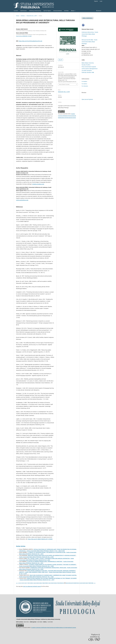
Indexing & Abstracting (35, 11)
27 (42, 583)
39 (60, 583)
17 (27, 583)
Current (16, 11)
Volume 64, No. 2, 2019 (32, 16)
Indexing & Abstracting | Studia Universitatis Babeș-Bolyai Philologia (90, 34)
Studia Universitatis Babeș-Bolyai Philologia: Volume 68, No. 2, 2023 (36, 557)
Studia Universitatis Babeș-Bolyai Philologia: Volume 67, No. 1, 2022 (36, 577)
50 (77, 583)
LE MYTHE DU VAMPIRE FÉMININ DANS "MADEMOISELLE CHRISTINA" (45, 561)
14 (22, 583)
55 (85, 583)
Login (101, 1)
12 (19, 583)
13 (21, 583)
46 (71, 583)
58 (89, 583)
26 (40, 583)
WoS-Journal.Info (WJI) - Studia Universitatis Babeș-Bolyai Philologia (89, 42)
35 (54, 583)
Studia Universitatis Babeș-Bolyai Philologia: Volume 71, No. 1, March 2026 (46, 551)
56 (86, 583)
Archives (66, 11)
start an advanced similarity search (32, 586)
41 (63, 583)
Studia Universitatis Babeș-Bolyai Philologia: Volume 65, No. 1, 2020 (36, 566)
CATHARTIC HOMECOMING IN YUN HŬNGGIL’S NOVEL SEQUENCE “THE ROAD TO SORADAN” (53, 564)
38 (59, 583)
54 (83, 583)
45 (69, 583)
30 (47, 583)
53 (82, 583)
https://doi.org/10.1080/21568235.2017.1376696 (40, 539)
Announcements (58, 11)
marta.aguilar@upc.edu (22, 200)
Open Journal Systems (87, 99)
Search (99, 11)
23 (36, 583)
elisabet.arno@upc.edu (38, 184)
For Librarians (85, 86)
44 (68, 583)
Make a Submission (87, 18)
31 (48, 583)
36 (56, 583)
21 (33, 583)
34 (53, 583)
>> (95, 583)
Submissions (23, 11)
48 (74, 583)
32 (50, 583)
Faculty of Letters (86, 65)
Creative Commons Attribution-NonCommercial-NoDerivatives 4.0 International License (67, 116)
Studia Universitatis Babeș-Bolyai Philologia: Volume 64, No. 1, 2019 (37, 580)
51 (79, 583)
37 (57, 583)
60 (92, 583)
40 (62, 583)
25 (39, 583)
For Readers (84, 81)
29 (45, 583)
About (73, 11)
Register (96, 1)
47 (73, 583)
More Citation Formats (64, 84)
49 (76, 583)
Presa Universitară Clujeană (89, 67)
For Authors (84, 84)
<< (17, 583)
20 (31, 583)
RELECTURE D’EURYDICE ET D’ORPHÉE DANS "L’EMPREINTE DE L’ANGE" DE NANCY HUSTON (53, 575)
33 (51, 583)
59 (91, 583)
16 (25, 583)
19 (30, 583)
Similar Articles (21, 546)
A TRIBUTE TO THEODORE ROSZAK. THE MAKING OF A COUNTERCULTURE (47, 552)
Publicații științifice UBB (88, 72)
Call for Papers (47, 11)
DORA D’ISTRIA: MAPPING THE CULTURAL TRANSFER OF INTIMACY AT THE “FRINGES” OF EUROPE (52, 578)
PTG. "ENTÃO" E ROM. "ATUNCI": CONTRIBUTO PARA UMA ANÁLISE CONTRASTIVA (49, 558)
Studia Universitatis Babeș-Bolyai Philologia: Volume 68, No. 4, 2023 (46, 559)
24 (37, 583)
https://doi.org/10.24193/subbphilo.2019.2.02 (30, 41)
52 (80, 583)
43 (66, 583)
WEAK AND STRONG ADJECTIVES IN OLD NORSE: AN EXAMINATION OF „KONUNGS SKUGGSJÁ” (52, 555)
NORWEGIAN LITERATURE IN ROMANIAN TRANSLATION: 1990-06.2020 (48, 568)
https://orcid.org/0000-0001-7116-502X (24, 36)
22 (34, 583)
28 (44, 583)
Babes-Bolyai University (88, 63)
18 (28, 583)
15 (24, 583)
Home (18, 16)
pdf (61, 60)
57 (88, 583)
